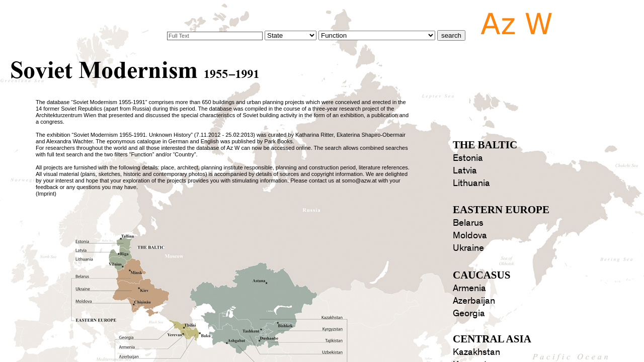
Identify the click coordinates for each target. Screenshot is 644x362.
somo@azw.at (359, 180)
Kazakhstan (476, 352)
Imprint (46, 194)
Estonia (468, 158)
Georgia (469, 313)
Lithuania (471, 183)
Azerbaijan (474, 301)
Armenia (469, 288)
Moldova (470, 236)
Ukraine (468, 248)
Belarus (468, 223)
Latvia (465, 171)
